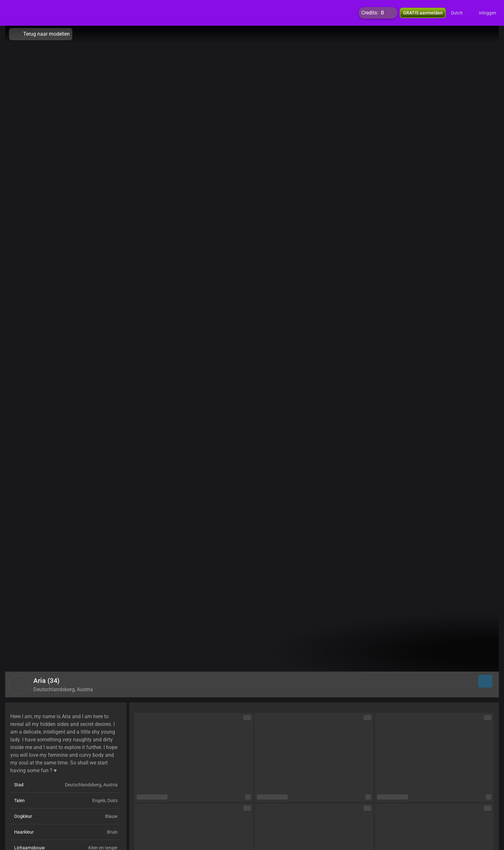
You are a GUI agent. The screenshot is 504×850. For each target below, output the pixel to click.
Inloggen (488, 13)
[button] (461, 13)
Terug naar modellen (41, 34)
